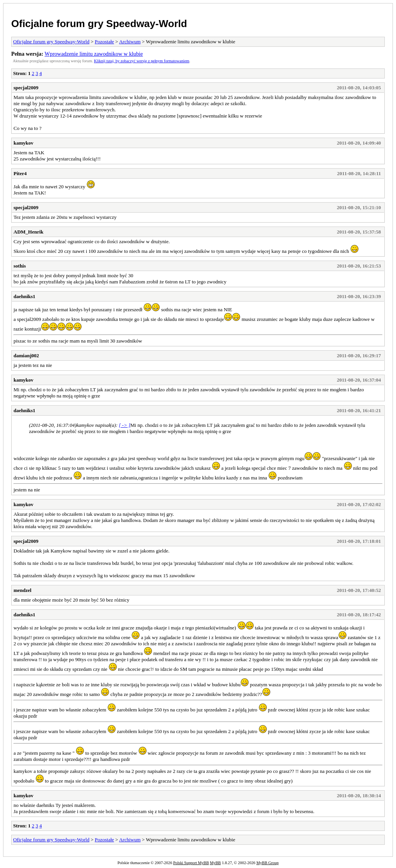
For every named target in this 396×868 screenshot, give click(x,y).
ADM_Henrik (28, 232)
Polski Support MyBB (191, 863)
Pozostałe (104, 42)
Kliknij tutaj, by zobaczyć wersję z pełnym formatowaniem (142, 61)
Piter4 (20, 173)
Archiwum (130, 42)
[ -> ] (125, 425)
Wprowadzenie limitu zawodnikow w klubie (94, 54)
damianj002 (26, 356)
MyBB (215, 863)
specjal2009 (26, 88)
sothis (20, 266)
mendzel (22, 590)
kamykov (23, 143)
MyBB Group (267, 863)
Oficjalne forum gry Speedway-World (99, 24)
